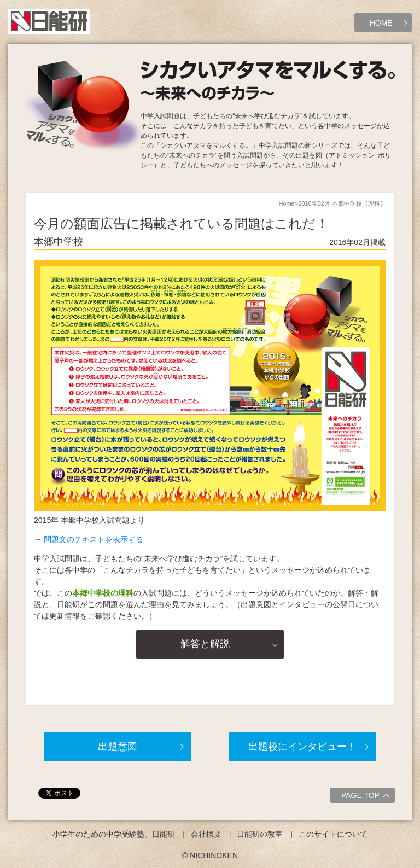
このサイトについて (333, 834)
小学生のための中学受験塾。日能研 (114, 834)
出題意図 (118, 747)
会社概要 (206, 834)
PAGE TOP (367, 797)
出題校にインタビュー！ (302, 747)
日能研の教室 (260, 834)
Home (286, 203)
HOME (381, 23)
